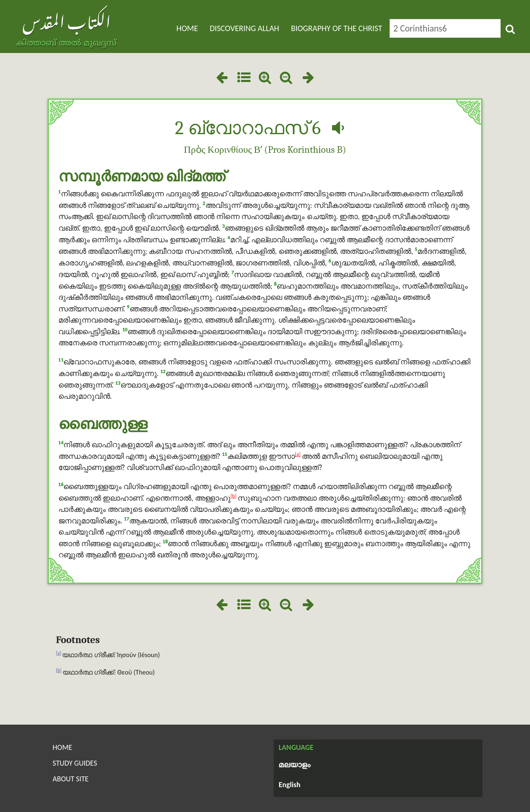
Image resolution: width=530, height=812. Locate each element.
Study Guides (75, 763)
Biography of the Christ (337, 28)
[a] (298, 454)
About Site (71, 779)
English (290, 785)
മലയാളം (295, 765)
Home (187, 28)
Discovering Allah (245, 28)
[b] (234, 496)
